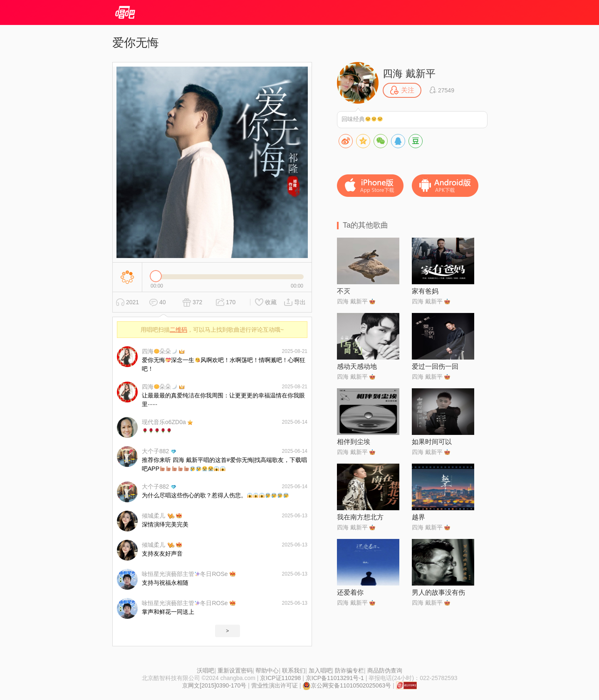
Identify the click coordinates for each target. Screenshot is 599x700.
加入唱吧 (320, 670)
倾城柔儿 (153, 516)
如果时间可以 (432, 442)
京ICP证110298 (280, 678)
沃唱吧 (205, 670)
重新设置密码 (235, 670)
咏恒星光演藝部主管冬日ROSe (185, 574)
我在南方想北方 (360, 517)
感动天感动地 (357, 366)
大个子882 (155, 451)
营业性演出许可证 (275, 685)
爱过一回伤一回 (435, 366)
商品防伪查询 (385, 670)
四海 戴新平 (409, 73)
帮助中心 (267, 670)
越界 (418, 517)
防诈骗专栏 (349, 670)
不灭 (344, 291)
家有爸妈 (425, 291)
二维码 (178, 330)
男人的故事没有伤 (438, 592)
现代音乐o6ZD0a (164, 422)
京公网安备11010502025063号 (347, 685)
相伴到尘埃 (354, 442)
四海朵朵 (159, 351)
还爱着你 (350, 592)
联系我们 (294, 670)
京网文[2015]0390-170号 (214, 685)
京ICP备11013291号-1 (335, 678)
